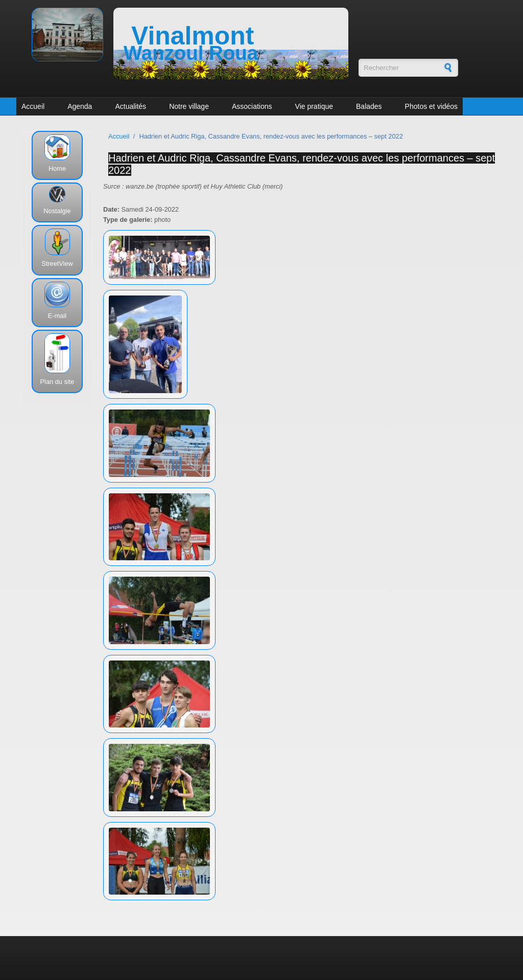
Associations (252, 106)
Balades (369, 106)
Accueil (33, 106)
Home (57, 168)
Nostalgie (57, 211)
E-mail (57, 316)
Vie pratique (314, 106)
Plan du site (57, 382)
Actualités (130, 106)
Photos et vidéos (432, 106)
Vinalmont (193, 36)
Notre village (189, 106)
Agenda (80, 106)
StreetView (57, 264)
